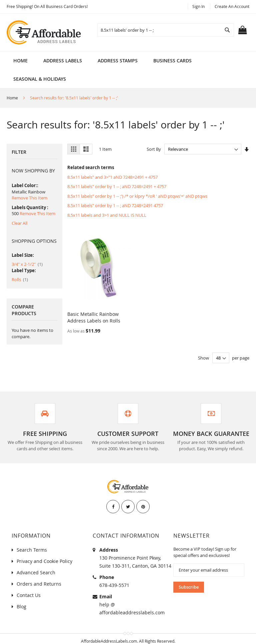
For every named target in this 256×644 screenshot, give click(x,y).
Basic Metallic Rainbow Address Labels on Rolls (94, 311)
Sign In (198, 6)
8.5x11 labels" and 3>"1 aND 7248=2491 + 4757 (112, 177)
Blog (21, 600)
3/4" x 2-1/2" (27, 264)
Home (20, 61)
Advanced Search (36, 566)
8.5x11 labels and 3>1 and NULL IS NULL (107, 215)
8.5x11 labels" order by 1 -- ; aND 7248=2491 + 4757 (117, 186)
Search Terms (32, 543)
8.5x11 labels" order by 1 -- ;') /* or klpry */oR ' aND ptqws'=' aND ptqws (137, 196)
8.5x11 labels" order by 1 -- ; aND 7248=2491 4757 (115, 205)
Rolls (20, 279)
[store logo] (44, 32)
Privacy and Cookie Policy (44, 554)
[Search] (227, 30)
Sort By (154, 149)
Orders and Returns (39, 577)
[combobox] (166, 30)
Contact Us (29, 588)
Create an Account (232, 6)
